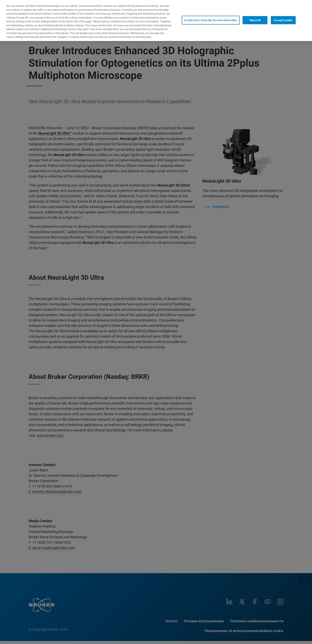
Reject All (255, 20)
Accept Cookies (283, 20)
